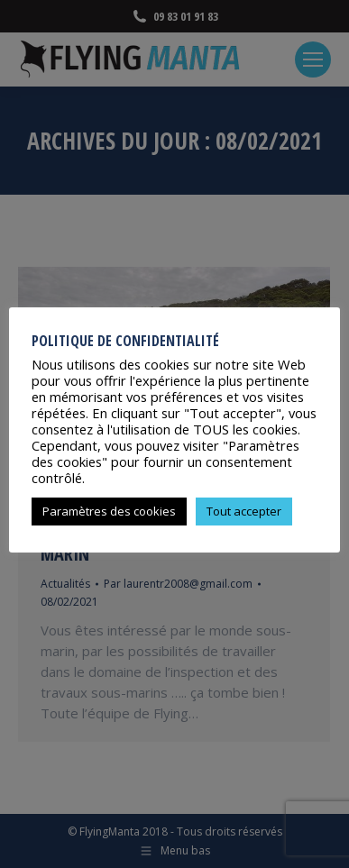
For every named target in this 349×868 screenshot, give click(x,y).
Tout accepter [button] (244, 511)
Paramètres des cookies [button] (109, 511)
